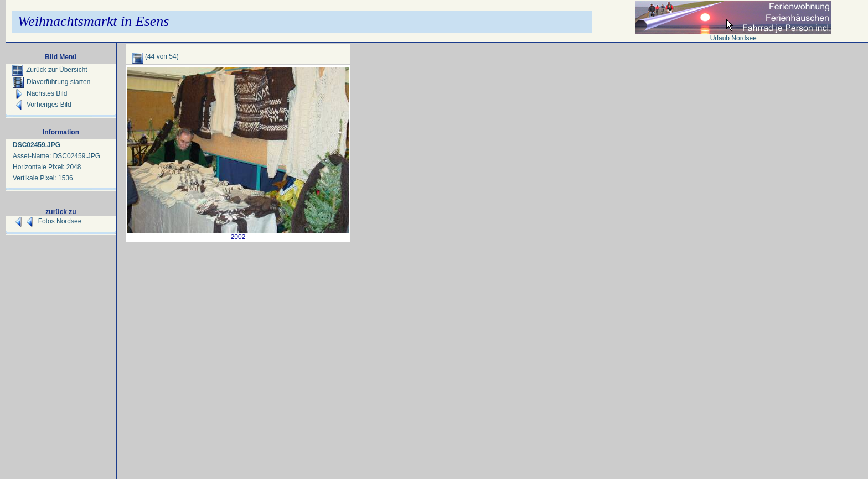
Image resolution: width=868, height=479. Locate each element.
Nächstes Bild (40, 93)
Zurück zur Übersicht (50, 70)
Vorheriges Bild (42, 105)
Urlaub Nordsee (733, 38)
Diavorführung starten (51, 82)
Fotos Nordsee (60, 221)
